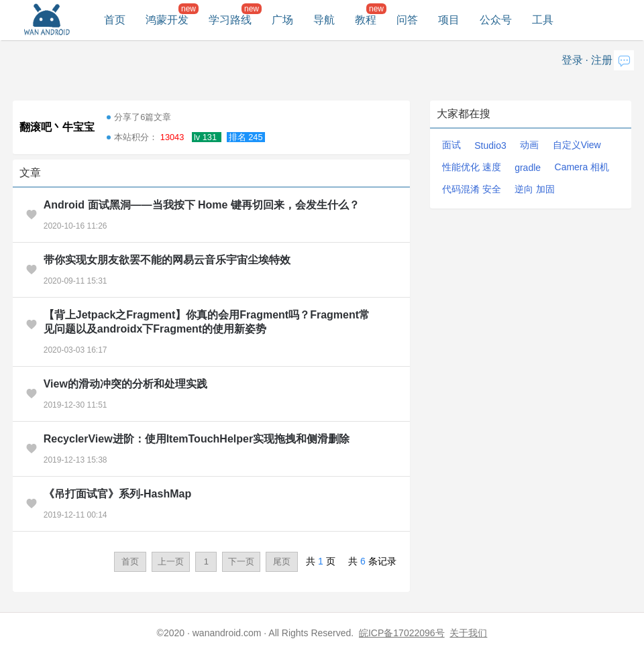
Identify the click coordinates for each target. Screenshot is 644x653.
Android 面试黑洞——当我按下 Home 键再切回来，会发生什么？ (202, 205)
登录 (572, 60)
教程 (366, 20)
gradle (528, 168)
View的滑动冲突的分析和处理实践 (125, 384)
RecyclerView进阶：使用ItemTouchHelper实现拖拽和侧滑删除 (197, 439)
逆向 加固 (535, 189)
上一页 (171, 561)
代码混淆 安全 (472, 189)
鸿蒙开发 (167, 20)
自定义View (577, 145)
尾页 (282, 561)
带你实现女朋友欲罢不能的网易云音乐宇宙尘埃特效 (167, 260)
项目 (449, 20)
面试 (451, 145)
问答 (407, 20)
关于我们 (468, 633)
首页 (115, 20)
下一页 (241, 561)
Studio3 (490, 145)
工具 (543, 20)
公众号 (496, 20)
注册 (602, 60)
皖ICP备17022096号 (402, 633)
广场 (282, 20)
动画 (529, 145)
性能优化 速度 (472, 167)
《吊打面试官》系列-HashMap (117, 494)
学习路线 (230, 20)
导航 (324, 20)
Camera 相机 (582, 167)
